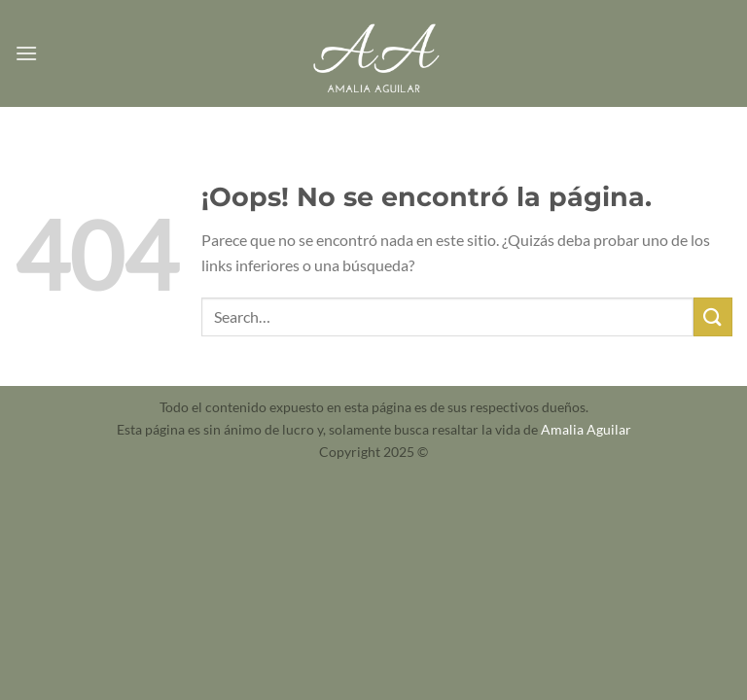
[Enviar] (713, 316)
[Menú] (26, 53)
